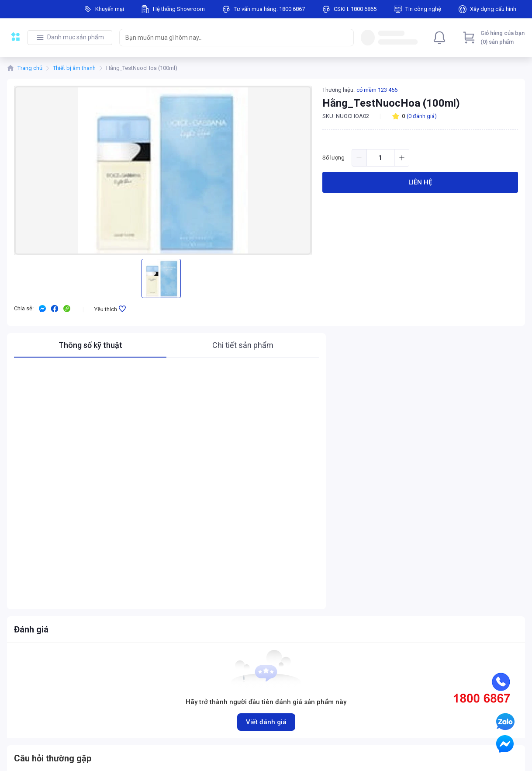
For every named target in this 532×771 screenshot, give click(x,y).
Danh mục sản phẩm (76, 37)
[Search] (345, 38)
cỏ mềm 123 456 (377, 90)
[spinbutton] (380, 158)
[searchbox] (229, 38)
